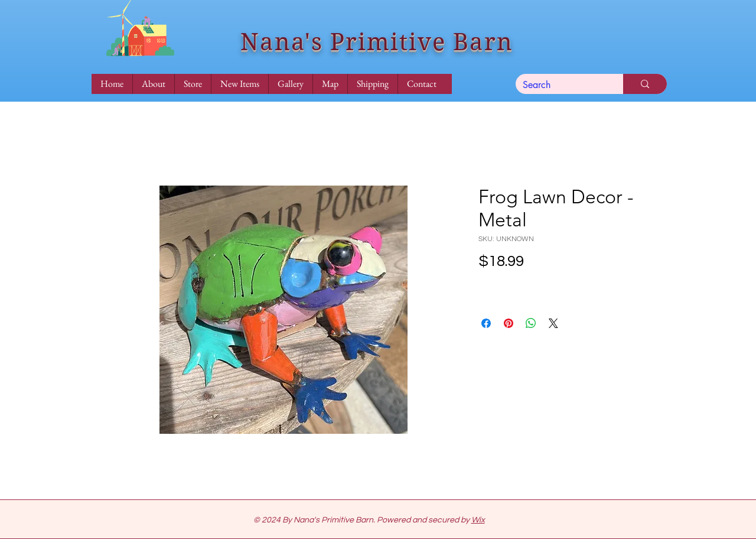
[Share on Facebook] (486, 323)
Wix (478, 520)
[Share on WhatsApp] (531, 323)
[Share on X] (553, 323)
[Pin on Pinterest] (509, 323)
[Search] (561, 85)
